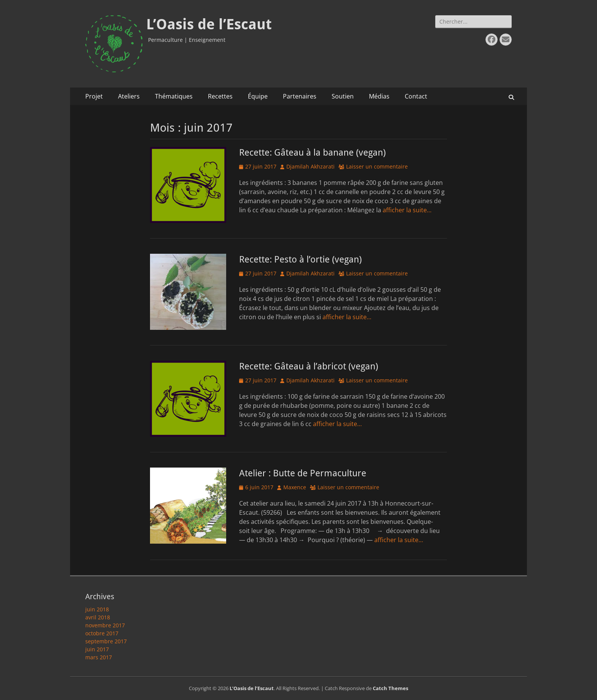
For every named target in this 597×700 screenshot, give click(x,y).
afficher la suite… (407, 210)
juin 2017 (97, 649)
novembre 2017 (105, 625)
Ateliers (129, 96)
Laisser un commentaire (377, 166)
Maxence (295, 487)
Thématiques (174, 96)
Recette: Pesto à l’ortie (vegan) (300, 259)
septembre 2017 (106, 641)
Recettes (220, 96)
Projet (94, 96)
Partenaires (300, 96)
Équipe (258, 96)
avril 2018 (98, 617)
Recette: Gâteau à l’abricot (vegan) (309, 366)
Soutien (343, 96)
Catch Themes (390, 688)
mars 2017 (99, 657)
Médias (379, 96)
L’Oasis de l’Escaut (209, 24)
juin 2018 (97, 609)
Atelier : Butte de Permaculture (303, 473)
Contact (416, 96)
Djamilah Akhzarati (310, 166)
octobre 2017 (102, 633)
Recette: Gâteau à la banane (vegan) (312, 153)
